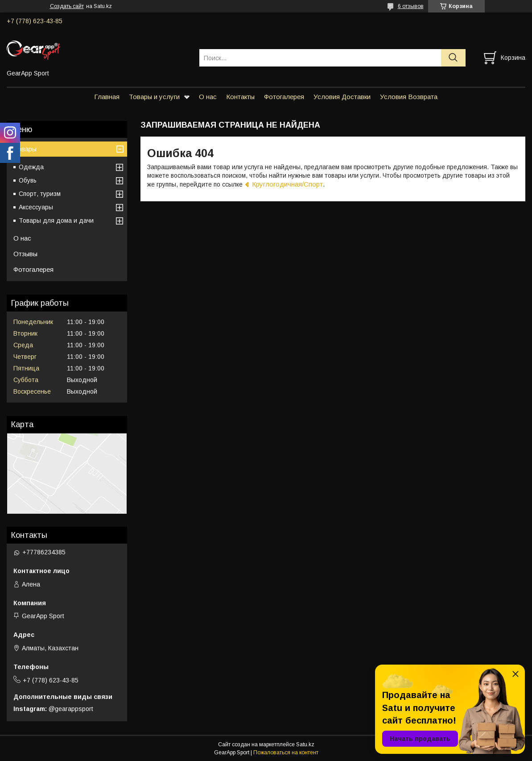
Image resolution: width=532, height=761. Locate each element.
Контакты (240, 97)
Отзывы (25, 254)
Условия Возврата (409, 97)
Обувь (28, 180)
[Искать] (453, 58)
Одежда (31, 167)
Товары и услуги (154, 97)
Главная (107, 97)
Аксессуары (36, 207)
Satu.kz (305, 744)
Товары (25, 149)
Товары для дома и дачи (56, 220)
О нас (208, 97)
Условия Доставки (342, 97)
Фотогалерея (284, 97)
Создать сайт (67, 6)
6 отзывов (411, 6)
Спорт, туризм (40, 194)
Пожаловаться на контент (286, 753)
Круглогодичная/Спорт (287, 184)
